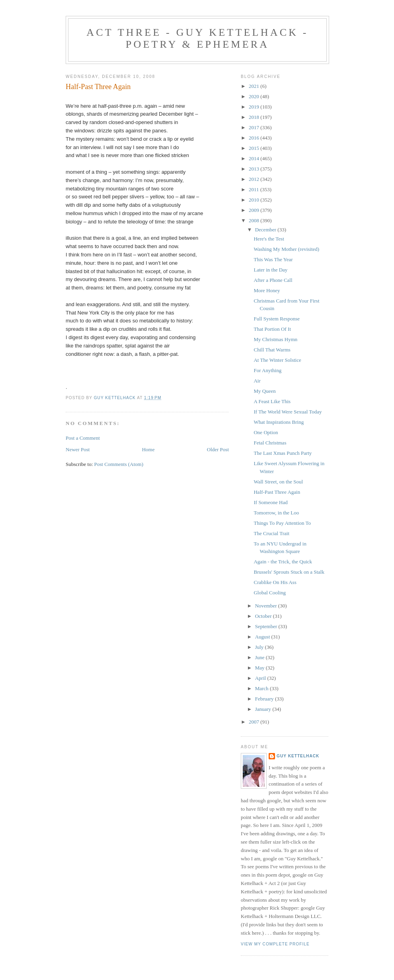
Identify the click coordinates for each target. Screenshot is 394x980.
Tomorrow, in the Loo (276, 513)
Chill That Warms (272, 350)
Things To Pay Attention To (282, 523)
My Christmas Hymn (275, 339)
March (262, 688)
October (264, 616)
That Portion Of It (272, 329)
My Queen (264, 391)
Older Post (218, 449)
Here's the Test (269, 239)
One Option (266, 432)
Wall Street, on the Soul (278, 482)
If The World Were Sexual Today (288, 412)
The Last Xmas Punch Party (283, 453)
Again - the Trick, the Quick (283, 562)
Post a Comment (83, 438)
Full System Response (277, 319)
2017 (255, 127)
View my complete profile (275, 944)
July (260, 647)
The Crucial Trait (271, 533)
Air (257, 381)
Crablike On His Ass (275, 582)
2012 (255, 179)
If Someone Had (270, 502)
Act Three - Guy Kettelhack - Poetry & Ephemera (197, 38)
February (265, 699)
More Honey (267, 290)
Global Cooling (270, 593)
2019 (255, 107)
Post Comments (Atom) (119, 464)
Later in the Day (270, 270)
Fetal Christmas (270, 443)
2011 (255, 189)
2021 (255, 86)
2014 (255, 158)
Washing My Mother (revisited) (286, 249)
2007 (255, 722)
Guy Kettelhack (298, 756)
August (263, 637)
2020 (255, 96)
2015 (255, 148)
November (267, 606)
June (260, 657)
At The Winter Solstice (277, 360)
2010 (255, 200)
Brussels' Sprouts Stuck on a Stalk (289, 572)
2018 (255, 117)
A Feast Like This (272, 401)
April (261, 678)
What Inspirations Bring (279, 422)
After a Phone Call (273, 280)
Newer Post (78, 449)
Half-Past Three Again (277, 492)
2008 (255, 220)
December (266, 230)
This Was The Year (273, 259)
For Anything (267, 370)
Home (148, 449)
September (267, 626)
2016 (255, 138)
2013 (255, 169)
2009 (255, 210)
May (260, 668)
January (264, 709)
